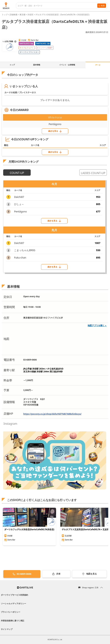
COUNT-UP (17, 173)
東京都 (22, 15)
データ (98, 65)
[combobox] (58, 6)
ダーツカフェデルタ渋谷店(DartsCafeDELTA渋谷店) (29, 530)
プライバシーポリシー (11, 612)
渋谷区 (30, 15)
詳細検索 (14, 15)
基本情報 (37, 65)
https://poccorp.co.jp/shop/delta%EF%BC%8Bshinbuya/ (52, 414)
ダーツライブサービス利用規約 (14, 595)
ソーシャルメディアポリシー (13, 603)
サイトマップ (7, 629)
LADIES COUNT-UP (93, 173)
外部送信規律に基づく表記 (13, 621)
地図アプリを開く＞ (97, 325)
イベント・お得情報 (67, 65)
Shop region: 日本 (90, 587)
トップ (5, 15)
